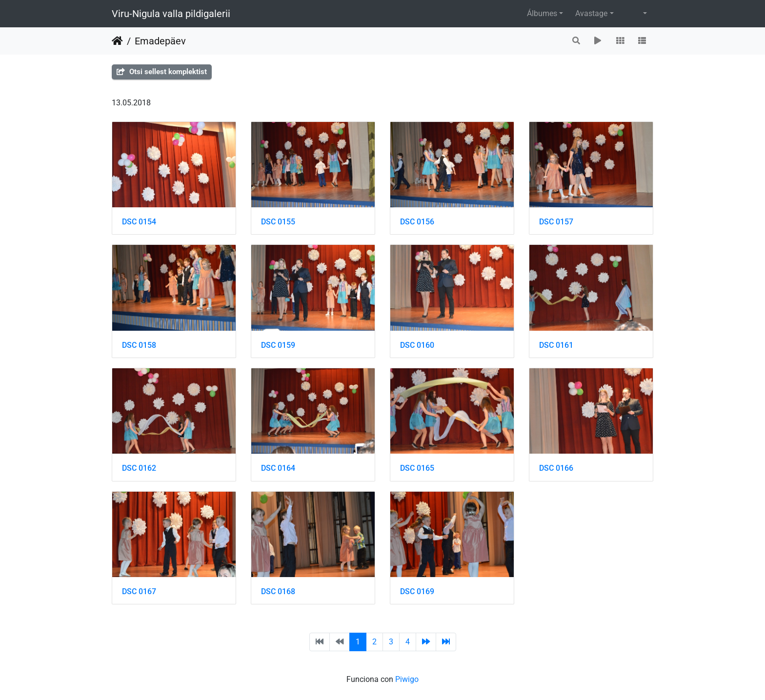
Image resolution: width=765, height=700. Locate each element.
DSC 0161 (556, 345)
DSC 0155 (278, 222)
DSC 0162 (139, 468)
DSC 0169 (417, 591)
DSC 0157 (556, 222)
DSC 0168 (278, 591)
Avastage (591, 13)
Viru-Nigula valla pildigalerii (171, 14)
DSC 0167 (139, 591)
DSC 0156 (417, 222)
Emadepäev (160, 41)
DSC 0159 (278, 345)
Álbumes (542, 13)
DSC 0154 (139, 222)
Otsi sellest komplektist (162, 72)
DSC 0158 (139, 345)
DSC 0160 (417, 345)
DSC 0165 (417, 468)
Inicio (117, 41)
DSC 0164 (278, 468)
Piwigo (407, 679)
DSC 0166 (556, 468)
